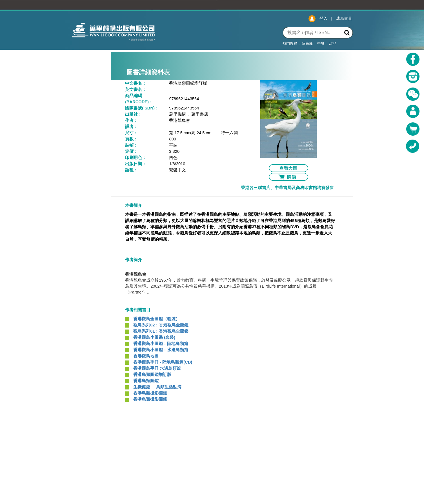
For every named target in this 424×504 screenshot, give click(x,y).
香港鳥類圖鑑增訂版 (152, 375)
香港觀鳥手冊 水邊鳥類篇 (156, 368)
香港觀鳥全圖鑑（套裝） (156, 319)
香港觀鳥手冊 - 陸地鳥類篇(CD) (162, 362)
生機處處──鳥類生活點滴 (157, 387)
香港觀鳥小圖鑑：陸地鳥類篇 (160, 344)
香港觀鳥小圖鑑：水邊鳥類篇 (160, 350)
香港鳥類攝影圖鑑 (150, 393)
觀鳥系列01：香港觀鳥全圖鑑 (160, 331)
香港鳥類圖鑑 (145, 381)
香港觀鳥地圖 (145, 356)
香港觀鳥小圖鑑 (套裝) (154, 337)
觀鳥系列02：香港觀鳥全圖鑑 (160, 325)
